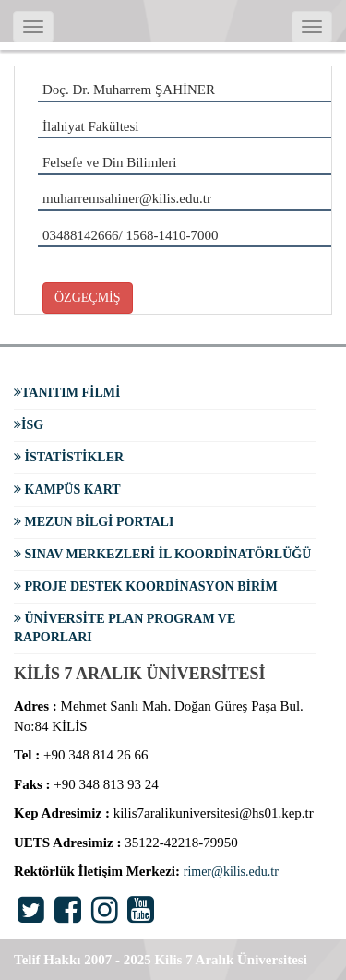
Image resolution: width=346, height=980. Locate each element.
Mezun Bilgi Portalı (94, 522)
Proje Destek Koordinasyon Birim (146, 586)
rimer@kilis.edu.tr (231, 872)
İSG (29, 425)
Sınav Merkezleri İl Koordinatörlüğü (162, 554)
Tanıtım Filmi (67, 393)
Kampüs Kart (67, 490)
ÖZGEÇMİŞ (88, 298)
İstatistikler (69, 457)
